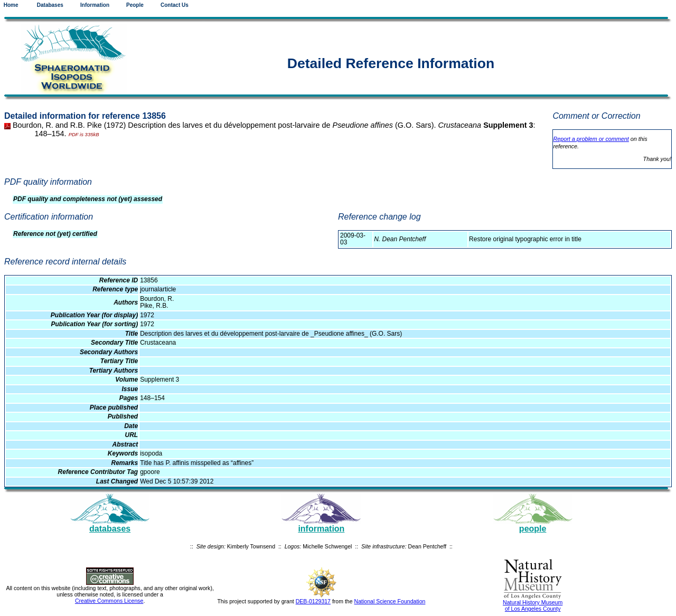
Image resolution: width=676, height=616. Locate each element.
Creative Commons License (109, 601)
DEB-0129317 (313, 601)
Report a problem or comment (591, 139)
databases (110, 529)
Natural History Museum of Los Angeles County (533, 605)
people (533, 529)
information (321, 529)
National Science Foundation (390, 601)
